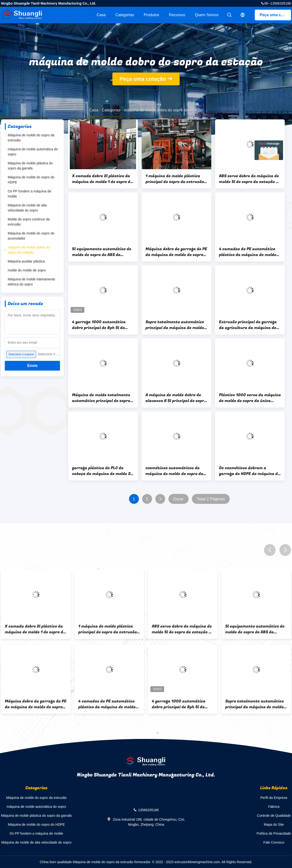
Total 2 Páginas (211, 499)
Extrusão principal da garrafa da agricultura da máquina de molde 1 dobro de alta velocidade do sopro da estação (249, 325)
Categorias (125, 15)
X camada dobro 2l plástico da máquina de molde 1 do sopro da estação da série (102, 179)
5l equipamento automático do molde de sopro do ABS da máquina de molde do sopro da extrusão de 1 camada (102, 252)
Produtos (152, 15)
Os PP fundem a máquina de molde (29, 194)
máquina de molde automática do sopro (33, 152)
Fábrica (274, 807)
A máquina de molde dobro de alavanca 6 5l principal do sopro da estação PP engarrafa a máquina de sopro (176, 398)
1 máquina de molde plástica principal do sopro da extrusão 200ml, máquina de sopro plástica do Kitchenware (175, 179)
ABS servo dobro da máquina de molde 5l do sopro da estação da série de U (250, 179)
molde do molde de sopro (27, 270)
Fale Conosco (274, 842)
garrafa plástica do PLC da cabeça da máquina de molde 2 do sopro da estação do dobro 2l (102, 471)
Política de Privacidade (274, 833)
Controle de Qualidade (274, 816)
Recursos (177, 15)
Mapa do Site (274, 824)
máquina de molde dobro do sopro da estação (29, 250)
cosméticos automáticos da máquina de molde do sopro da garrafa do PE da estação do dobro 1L (174, 471)
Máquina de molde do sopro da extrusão (31, 138)
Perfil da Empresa (274, 798)
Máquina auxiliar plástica (26, 261)
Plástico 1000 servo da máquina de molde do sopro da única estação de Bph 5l (250, 398)
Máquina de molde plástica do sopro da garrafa (30, 166)
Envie (33, 366)
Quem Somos (207, 15)
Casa (101, 15)
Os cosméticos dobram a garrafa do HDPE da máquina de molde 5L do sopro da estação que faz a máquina (249, 471)
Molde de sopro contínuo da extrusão (29, 222)
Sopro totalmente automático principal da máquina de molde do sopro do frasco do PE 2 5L (175, 325)
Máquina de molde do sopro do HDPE (31, 180)
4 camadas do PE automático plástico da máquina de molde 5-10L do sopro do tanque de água (248, 252)
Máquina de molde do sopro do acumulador (31, 236)
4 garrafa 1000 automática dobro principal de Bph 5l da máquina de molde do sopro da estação (101, 325)
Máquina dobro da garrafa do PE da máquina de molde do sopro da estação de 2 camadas (176, 252)
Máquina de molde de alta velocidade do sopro (27, 208)
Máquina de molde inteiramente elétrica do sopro (31, 282)
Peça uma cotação (275, 15)
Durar (179, 499)
